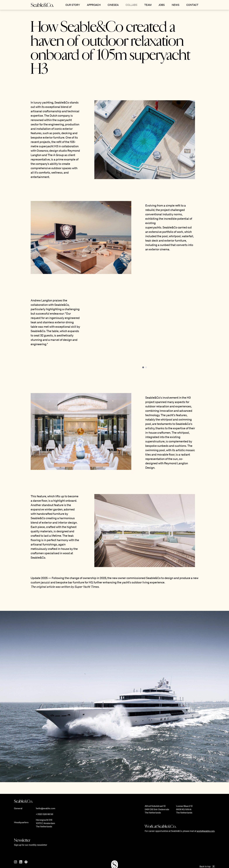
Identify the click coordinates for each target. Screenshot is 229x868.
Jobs (162, 5)
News (176, 5)
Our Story (73, 5)
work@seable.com (206, 831)
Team (148, 5)
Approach (94, 5)
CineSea (113, 5)
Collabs (131, 5)
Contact (192, 5)
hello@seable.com (46, 808)
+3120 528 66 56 (44, 814)
